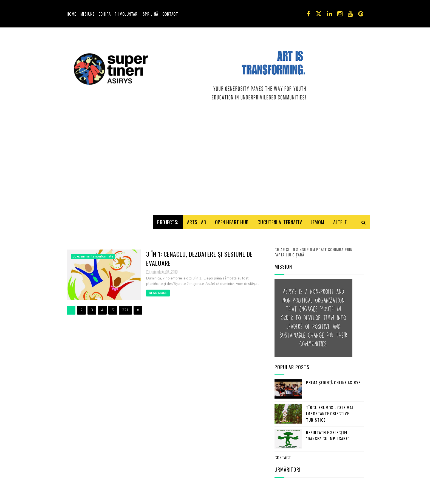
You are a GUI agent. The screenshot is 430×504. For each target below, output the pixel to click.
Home (71, 14)
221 (125, 270)
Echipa (104, 14)
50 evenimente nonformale (93, 216)
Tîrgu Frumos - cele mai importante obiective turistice (330, 373)
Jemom (318, 182)
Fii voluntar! (127, 14)
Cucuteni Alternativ (280, 182)
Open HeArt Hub (232, 182)
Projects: (168, 182)
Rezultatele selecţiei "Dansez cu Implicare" (328, 395)
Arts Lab (197, 182)
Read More (158, 253)
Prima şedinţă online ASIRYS (333, 342)
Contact (170, 14)
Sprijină (150, 14)
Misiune (87, 14)
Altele (340, 182)
